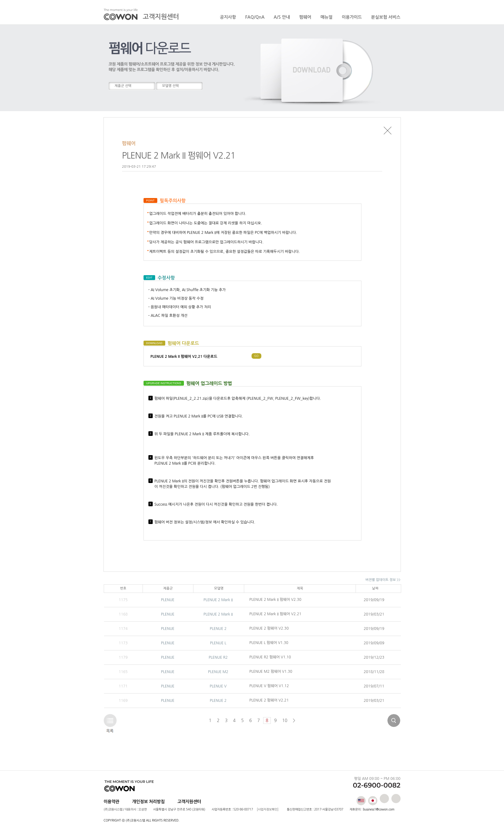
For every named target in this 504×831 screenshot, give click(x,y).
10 (285, 721)
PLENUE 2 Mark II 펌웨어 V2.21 (275, 614)
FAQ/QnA (255, 17)
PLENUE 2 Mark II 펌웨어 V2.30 (275, 600)
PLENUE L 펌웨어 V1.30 (269, 643)
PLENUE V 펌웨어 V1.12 (269, 686)
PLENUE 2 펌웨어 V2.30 (269, 628)
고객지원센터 (189, 802)
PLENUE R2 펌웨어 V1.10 (270, 657)
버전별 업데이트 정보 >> (383, 580)
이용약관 (112, 802)
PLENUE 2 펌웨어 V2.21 (269, 700)
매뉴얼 (326, 17)
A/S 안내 (282, 17)
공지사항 (228, 17)
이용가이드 (352, 17)
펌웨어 (305, 17)
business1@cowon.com (379, 809)
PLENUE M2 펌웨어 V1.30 (271, 672)
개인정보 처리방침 (149, 802)
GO (256, 356)
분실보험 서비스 (386, 17)
